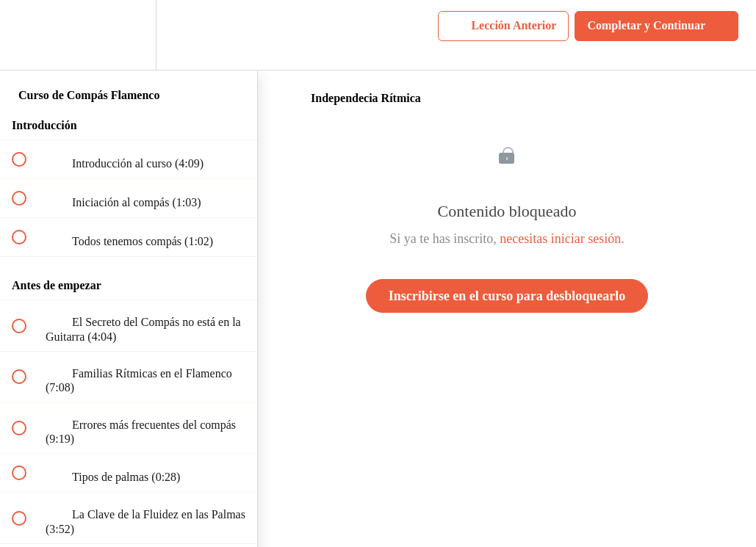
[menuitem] (129, 35)
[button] (27, 35)
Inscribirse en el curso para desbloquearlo (507, 296)
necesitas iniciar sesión (560, 239)
